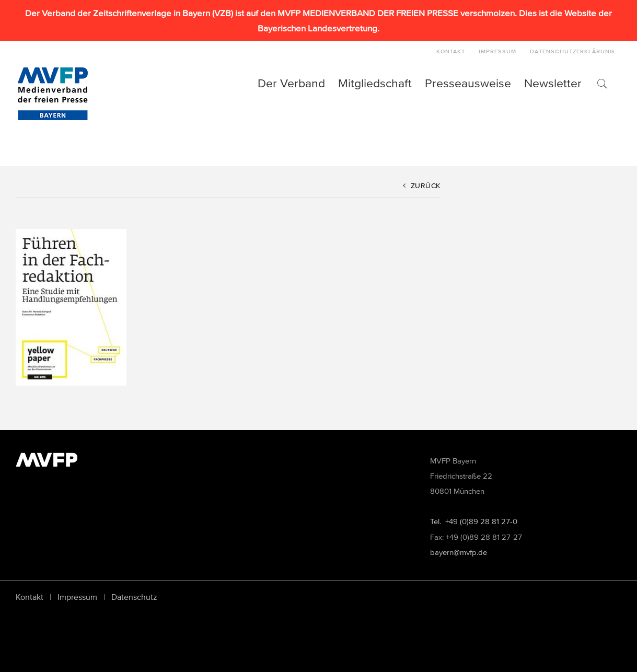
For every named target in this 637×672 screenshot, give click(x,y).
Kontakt (30, 597)
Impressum (77, 597)
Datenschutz (134, 597)
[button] (601, 83)
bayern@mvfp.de (459, 552)
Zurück (426, 186)
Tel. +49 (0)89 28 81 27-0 (474, 521)
